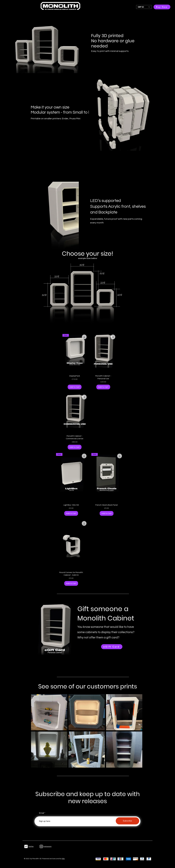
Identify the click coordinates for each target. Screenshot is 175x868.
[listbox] (144, 7)
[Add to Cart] (75, 387)
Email (41, 813)
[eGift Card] (112, 647)
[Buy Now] (162, 7)
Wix (63, 859)
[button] (144, 7)
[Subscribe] (127, 821)
